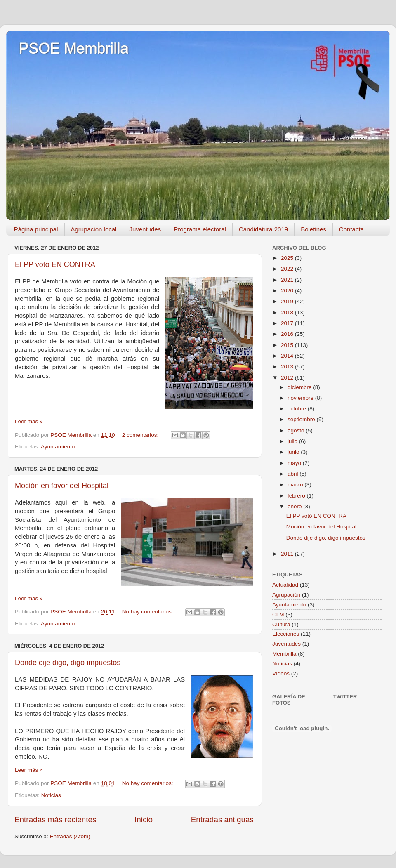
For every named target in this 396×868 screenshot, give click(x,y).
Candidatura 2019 (263, 229)
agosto (297, 430)
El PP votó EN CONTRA (55, 264)
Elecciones (286, 634)
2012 (288, 378)
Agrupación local (94, 229)
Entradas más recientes (55, 820)
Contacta (351, 229)
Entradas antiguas (222, 820)
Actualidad (285, 585)
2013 (288, 367)
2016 (288, 334)
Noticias (51, 795)
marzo (296, 485)
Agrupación (286, 595)
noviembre (301, 398)
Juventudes (145, 229)
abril (293, 474)
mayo (295, 463)
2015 (288, 345)
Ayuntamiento (58, 447)
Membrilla (284, 654)
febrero (297, 496)
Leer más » (29, 421)
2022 (288, 269)
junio (294, 452)
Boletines (313, 229)
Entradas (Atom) (70, 836)
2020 (288, 291)
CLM (278, 614)
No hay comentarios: (148, 612)
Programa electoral (200, 229)
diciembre (300, 387)
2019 (288, 301)
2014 (288, 356)
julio (293, 441)
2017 (288, 323)
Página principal (36, 229)
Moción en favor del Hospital (62, 486)
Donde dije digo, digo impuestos (68, 663)
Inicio (144, 820)
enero (295, 506)
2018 (288, 313)
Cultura (281, 624)
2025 (288, 258)
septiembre (302, 419)
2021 (288, 280)
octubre (298, 409)
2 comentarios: (141, 435)
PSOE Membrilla (73, 48)
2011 (288, 554)
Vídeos (281, 673)
